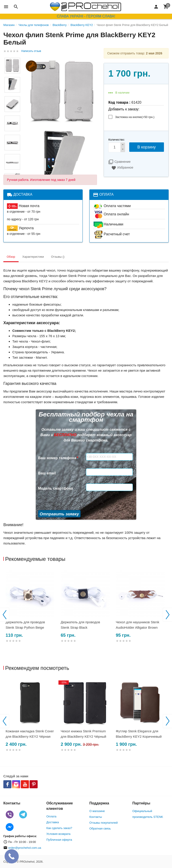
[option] (31, 611)
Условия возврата (58, 834)
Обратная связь (100, 828)
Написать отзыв (31, 51)
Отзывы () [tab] (58, 257)
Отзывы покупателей (104, 823)
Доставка (53, 822)
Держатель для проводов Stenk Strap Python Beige (25, 625)
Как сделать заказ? (59, 828)
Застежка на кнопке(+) (135, 117)
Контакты (96, 817)
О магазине (97, 811)
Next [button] (168, 615)
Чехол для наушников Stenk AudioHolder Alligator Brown (138, 625)
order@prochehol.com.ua (25, 848)
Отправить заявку (59, 514)
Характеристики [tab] (33, 257)
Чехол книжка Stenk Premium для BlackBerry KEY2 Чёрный (83, 734)
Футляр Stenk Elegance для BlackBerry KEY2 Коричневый (139, 734)
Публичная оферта (59, 840)
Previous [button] (4, 615)
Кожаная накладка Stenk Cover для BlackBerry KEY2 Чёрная (30, 734)
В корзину (146, 147)
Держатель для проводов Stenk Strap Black (80, 625)
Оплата (51, 816)
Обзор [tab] (11, 257)
